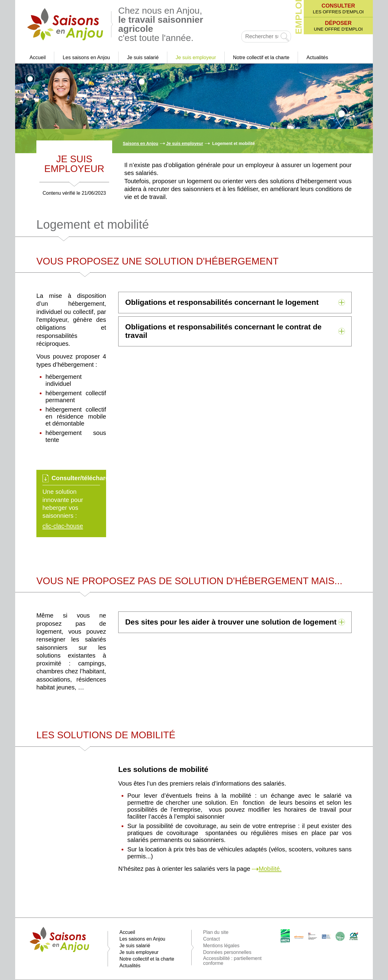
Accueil (38, 57)
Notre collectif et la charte (261, 57)
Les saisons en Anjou (86, 57)
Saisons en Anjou (140, 143)
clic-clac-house (63, 526)
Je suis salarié (143, 57)
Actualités (317, 57)
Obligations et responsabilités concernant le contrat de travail (223, 331)
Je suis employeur (196, 57)
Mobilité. (270, 869)
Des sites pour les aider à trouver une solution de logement (231, 622)
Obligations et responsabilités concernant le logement (222, 302)
